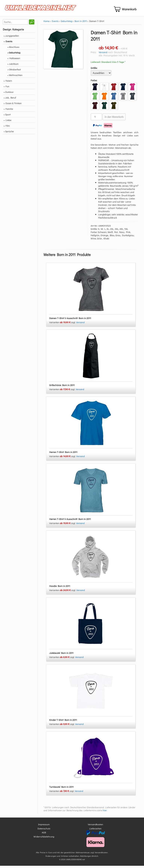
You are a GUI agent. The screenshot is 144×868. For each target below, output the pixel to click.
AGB (44, 835)
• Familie (8, 111)
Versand (103, 54)
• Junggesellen (11, 38)
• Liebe (7, 122)
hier (105, 813)
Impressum (44, 827)
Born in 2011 (81, 23)
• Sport (7, 117)
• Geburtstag (14, 55)
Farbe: (94, 82)
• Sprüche (9, 133)
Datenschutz (44, 831)
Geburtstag (66, 23)
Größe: (94, 70)
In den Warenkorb (114, 119)
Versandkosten (95, 827)
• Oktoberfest (14, 72)
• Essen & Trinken (13, 105)
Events (55, 23)
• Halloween (14, 60)
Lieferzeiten (95, 831)
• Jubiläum (13, 66)
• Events (8, 43)
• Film (7, 128)
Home (46, 23)
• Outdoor (9, 94)
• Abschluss (13, 49)
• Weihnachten (15, 77)
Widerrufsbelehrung (44, 839)
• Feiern (8, 83)
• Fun (7, 88)
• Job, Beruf (10, 100)
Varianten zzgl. (63, 325)
